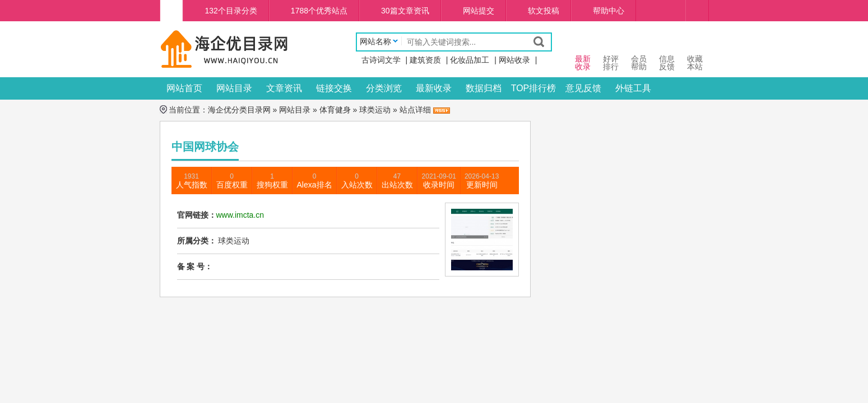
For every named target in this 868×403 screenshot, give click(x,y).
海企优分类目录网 (239, 110)
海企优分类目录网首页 (171, 11)
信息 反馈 (667, 52)
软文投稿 (544, 11)
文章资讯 (284, 88)
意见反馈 (583, 88)
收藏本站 (695, 52)
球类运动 (375, 110)
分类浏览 (384, 88)
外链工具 (633, 88)
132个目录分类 (231, 11)
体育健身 (335, 110)
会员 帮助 (639, 52)
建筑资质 (425, 60)
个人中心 (697, 11)
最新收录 (434, 88)
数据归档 (484, 88)
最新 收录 (583, 52)
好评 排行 (611, 52)
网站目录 (234, 88)
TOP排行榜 (534, 88)
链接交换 (334, 88)
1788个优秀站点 (319, 11)
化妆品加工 (470, 60)
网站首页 (184, 88)
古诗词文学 (381, 60)
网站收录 (514, 60)
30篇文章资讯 (405, 11)
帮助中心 (609, 11)
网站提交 (479, 11)
